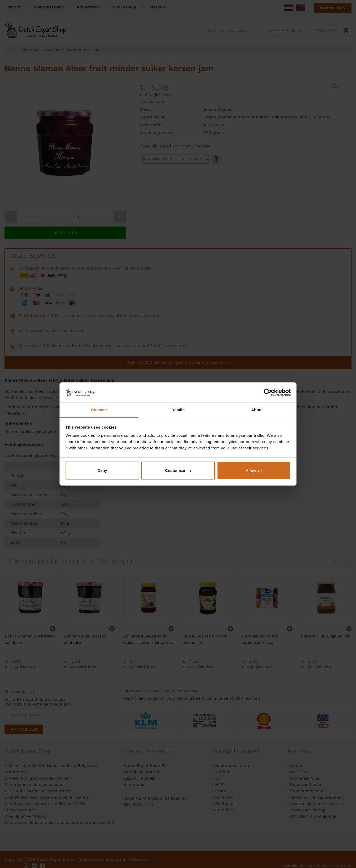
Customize (178, 470)
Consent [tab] (99, 410)
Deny (102, 470)
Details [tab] (178, 410)
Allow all (254, 470)
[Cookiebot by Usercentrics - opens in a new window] (268, 392)
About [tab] (257, 410)
